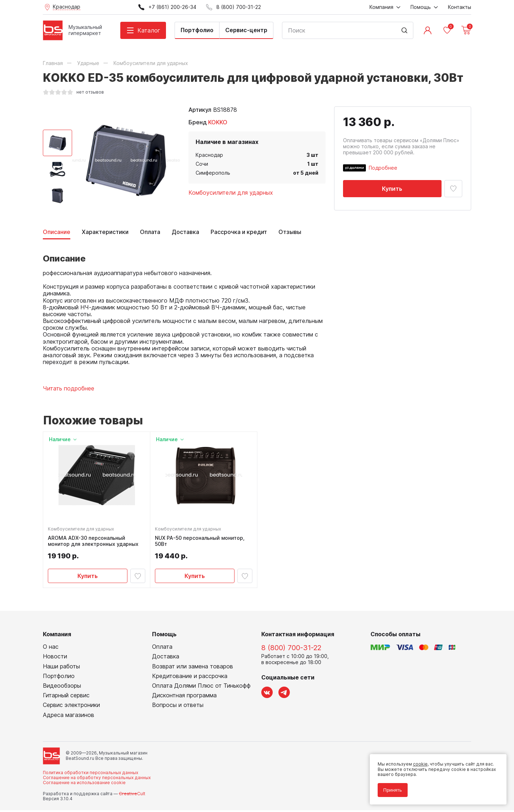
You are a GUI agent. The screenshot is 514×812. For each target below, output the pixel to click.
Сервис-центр (246, 30)
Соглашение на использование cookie (84, 785)
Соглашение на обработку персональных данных (97, 780)
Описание (57, 232)
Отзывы (290, 232)
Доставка (185, 232)
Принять (390, 788)
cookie (418, 762)
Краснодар (209, 155)
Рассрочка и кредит (239, 232)
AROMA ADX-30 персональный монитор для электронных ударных (94, 542)
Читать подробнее (69, 388)
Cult (132, 795)
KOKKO (218, 122)
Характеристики (105, 232)
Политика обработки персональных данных (90, 774)
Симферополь (213, 173)
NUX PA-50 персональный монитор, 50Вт (201, 542)
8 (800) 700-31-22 (291, 650)
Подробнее (383, 168)
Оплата (150, 232)
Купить (392, 189)
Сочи (202, 164)
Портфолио (197, 30)
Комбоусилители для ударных (231, 193)
